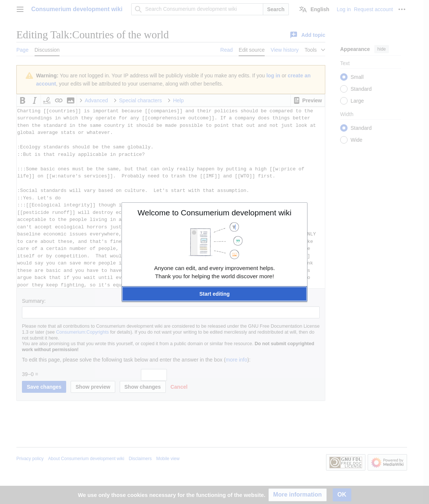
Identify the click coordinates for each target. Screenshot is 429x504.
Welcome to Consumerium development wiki (215, 213)
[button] (215, 294)
